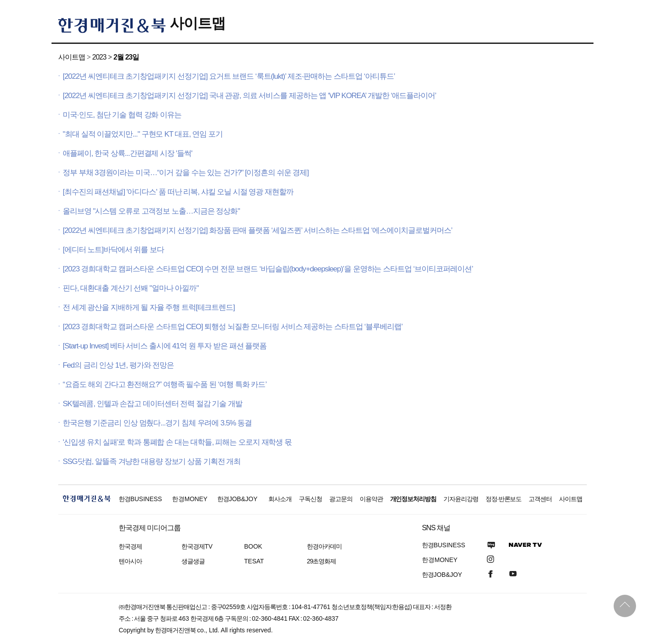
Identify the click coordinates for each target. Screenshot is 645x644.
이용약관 (371, 499)
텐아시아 (130, 561)
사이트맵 (198, 23)
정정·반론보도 (504, 499)
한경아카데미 (324, 546)
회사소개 (280, 499)
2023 (99, 57)
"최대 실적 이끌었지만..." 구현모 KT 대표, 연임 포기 (143, 134)
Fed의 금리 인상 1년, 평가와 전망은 (118, 365)
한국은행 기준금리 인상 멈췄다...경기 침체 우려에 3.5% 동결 (157, 423)
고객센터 (540, 499)
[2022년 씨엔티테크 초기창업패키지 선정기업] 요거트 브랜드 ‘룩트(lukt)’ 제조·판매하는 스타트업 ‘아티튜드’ (229, 76)
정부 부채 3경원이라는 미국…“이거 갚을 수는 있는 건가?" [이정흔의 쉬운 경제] (186, 173)
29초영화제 (321, 561)
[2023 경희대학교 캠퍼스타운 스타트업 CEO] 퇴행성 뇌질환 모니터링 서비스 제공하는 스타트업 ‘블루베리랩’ (233, 327)
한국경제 (130, 546)
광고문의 (341, 499)
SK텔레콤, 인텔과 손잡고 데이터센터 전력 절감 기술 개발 (153, 404)
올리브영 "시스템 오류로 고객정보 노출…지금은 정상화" (151, 211)
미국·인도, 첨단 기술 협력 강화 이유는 (122, 115)
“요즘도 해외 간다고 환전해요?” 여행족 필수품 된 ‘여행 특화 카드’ (165, 384)
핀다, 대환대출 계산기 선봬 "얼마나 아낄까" (131, 288)
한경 (140, 499)
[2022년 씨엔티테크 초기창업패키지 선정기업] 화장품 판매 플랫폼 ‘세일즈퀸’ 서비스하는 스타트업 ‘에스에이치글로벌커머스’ (258, 230)
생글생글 (193, 561)
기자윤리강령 (461, 499)
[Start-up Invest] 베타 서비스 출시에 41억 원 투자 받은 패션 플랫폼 (165, 346)
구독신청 (310, 499)
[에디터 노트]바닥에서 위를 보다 (113, 250)
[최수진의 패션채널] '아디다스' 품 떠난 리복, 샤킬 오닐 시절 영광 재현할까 (178, 192)
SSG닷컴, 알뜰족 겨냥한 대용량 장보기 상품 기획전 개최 (152, 462)
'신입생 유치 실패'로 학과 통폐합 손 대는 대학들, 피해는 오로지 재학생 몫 (177, 442)
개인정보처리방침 (413, 499)
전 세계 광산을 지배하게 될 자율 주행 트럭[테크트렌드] (149, 307)
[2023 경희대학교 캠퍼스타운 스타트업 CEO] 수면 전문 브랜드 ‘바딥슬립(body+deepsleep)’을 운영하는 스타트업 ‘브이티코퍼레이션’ (268, 269)
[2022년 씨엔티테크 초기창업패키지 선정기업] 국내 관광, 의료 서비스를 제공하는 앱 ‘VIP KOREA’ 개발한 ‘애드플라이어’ (249, 96)
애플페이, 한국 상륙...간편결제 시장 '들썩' (127, 153)
